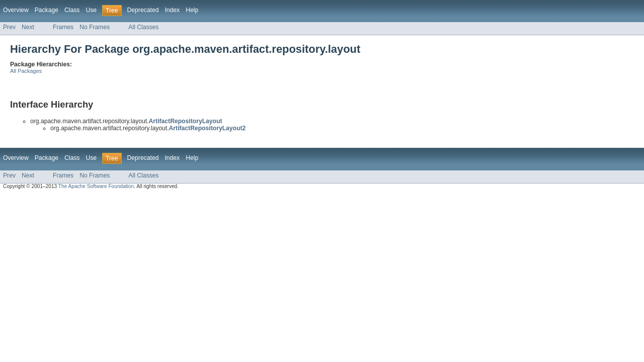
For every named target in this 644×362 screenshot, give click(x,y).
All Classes (143, 27)
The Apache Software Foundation (96, 186)
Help (192, 10)
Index (172, 10)
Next (28, 27)
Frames (63, 27)
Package (47, 10)
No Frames (95, 27)
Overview (16, 10)
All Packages (26, 71)
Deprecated (143, 10)
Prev (9, 27)
